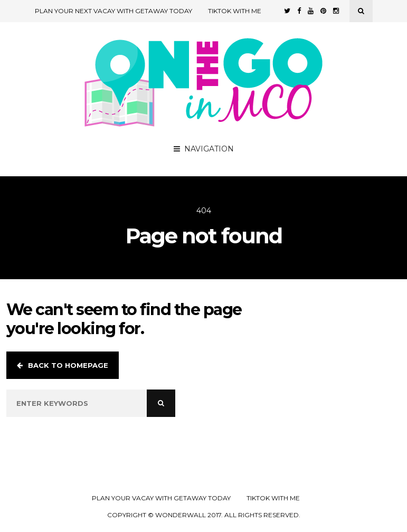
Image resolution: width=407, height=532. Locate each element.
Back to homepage (63, 365)
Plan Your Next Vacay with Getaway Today (113, 11)
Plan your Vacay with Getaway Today (161, 498)
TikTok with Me (235, 11)
